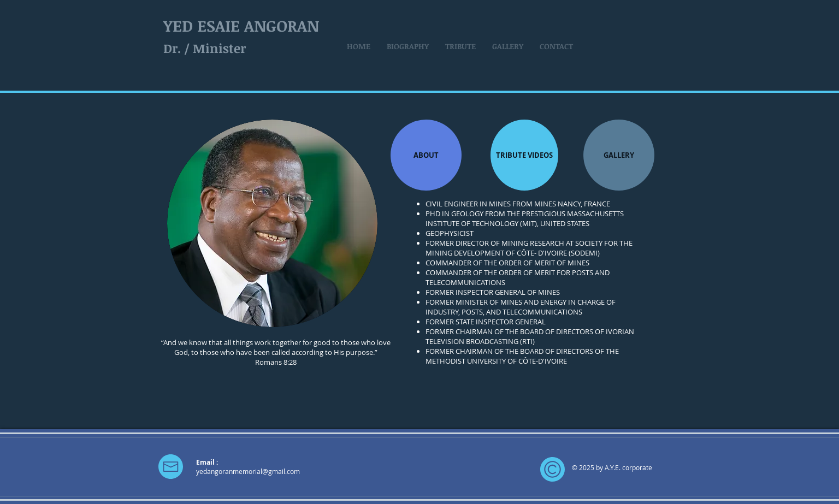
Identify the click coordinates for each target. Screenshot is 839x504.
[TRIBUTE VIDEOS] (524, 155)
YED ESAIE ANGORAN (241, 25)
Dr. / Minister (205, 48)
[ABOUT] (426, 155)
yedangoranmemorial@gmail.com (248, 471)
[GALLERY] (619, 155)
